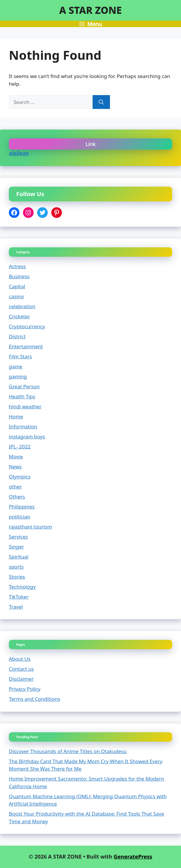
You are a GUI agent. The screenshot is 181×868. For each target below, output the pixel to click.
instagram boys (27, 437)
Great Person (24, 386)
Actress (17, 266)
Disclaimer (21, 679)
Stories (17, 577)
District (17, 336)
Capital (17, 286)
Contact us (21, 669)
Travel (16, 607)
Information (23, 426)
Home (16, 416)
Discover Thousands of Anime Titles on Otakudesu (68, 751)
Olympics (20, 477)
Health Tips (22, 396)
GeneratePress (133, 857)
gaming (18, 376)
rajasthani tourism (30, 527)
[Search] (101, 102)
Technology (22, 587)
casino (16, 296)
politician (20, 517)
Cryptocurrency (27, 326)
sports (16, 567)
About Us (20, 659)
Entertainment (26, 346)
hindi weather (25, 406)
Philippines (22, 507)
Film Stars (20, 356)
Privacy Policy (25, 689)
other (15, 487)
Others (17, 497)
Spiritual (19, 557)
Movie (16, 457)
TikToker (19, 597)
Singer (16, 547)
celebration (22, 306)
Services (18, 537)
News (15, 467)
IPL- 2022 (20, 447)
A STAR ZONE (90, 10)
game (15, 366)
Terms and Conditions (34, 699)
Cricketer (19, 316)
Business (19, 276)
